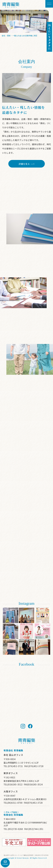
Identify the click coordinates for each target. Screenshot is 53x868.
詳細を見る (37, 39)
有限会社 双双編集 (13, 815)
